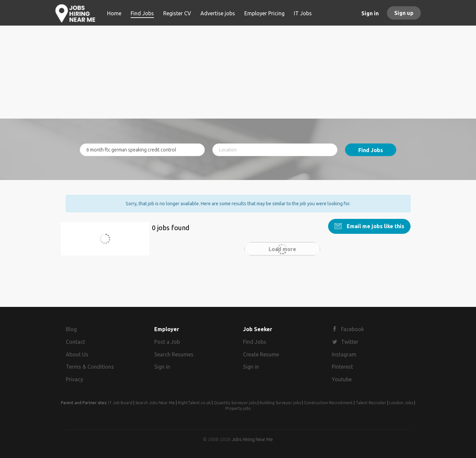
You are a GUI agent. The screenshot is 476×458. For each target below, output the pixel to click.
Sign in (370, 13)
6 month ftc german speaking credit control (108, 243)
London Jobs (401, 403)
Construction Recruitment (328, 403)
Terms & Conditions (90, 367)
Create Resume (261, 354)
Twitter (350, 342)
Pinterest (342, 367)
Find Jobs (371, 150)
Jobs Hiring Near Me (252, 439)
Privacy (74, 379)
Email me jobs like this (375, 226)
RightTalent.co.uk (194, 403)
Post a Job (167, 342)
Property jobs (238, 408)
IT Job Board (120, 403)
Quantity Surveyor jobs (235, 403)
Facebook (353, 329)
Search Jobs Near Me (155, 403)
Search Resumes (174, 354)
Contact (75, 342)
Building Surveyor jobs (280, 403)
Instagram (344, 354)
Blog (71, 329)
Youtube (342, 379)
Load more (282, 249)
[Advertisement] (238, 72)
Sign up (404, 13)
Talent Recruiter (371, 403)
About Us (77, 354)
